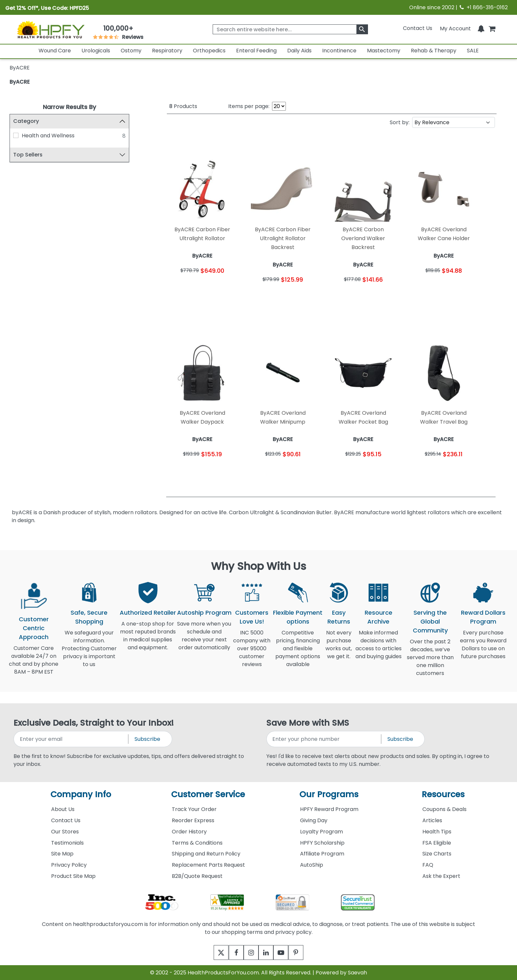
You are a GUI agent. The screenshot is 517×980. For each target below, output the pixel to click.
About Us (63, 809)
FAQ (428, 865)
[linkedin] (268, 952)
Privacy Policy (69, 865)
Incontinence (339, 51)
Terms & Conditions (197, 843)
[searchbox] (290, 29)
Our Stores (65, 832)
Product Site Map (73, 876)
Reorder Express (193, 820)
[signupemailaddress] (71, 739)
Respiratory (167, 51)
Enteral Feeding (256, 51)
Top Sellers (28, 155)
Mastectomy (384, 51)
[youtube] (286, 952)
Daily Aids (299, 51)
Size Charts (437, 854)
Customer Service (208, 794)
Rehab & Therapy (434, 51)
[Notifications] (481, 28)
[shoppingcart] (492, 28)
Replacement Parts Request (208, 865)
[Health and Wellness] (16, 135)
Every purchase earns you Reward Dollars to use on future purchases (483, 648)
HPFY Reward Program (329, 809)
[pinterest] (304, 952)
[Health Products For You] (51, 29)
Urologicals (96, 51)
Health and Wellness (48, 136)
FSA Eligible (437, 843)
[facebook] (231, 952)
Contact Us (418, 28)
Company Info (81, 794)
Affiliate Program (322, 854)
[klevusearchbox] (362, 29)
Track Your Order (194, 809)
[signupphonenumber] (324, 739)
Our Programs (329, 794)
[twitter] (213, 952)
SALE (473, 51)
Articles (432, 820)
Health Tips (437, 832)
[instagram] (249, 952)
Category (26, 121)
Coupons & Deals (444, 809)
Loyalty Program (321, 832)
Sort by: (400, 122)
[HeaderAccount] (455, 28)
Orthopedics (209, 51)
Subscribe (147, 739)
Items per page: (249, 106)
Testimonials (67, 843)
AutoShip (312, 865)
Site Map (62, 854)
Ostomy (131, 51)
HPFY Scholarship (322, 843)
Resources (443, 794)
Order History (189, 832)
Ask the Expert (441, 876)
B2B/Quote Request (197, 876)
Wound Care (55, 51)
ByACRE (20, 82)
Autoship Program (204, 613)
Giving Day (314, 820)
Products (183, 106)
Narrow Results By (69, 107)
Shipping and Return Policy (206, 854)
